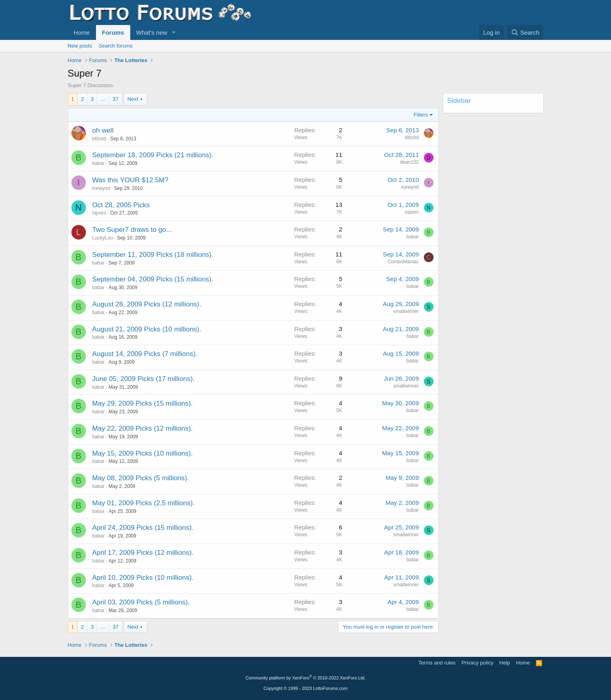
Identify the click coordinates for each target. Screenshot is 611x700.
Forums (113, 32)
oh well (103, 130)
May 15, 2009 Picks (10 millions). (143, 453)
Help (505, 663)
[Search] (525, 32)
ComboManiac (403, 262)
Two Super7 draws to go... (132, 230)
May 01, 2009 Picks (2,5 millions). (144, 503)
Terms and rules (437, 663)
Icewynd (101, 188)
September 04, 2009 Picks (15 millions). (153, 279)
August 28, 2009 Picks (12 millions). (147, 304)
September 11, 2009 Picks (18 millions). (153, 255)
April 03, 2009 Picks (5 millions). (141, 602)
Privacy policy (477, 663)
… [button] (103, 99)
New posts (80, 46)
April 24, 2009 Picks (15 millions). (143, 528)
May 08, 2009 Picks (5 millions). (141, 478)
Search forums (116, 46)
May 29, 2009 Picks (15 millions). (143, 403)
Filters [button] (421, 115)
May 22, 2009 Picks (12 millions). (143, 428)
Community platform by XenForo (306, 678)
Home (82, 32)
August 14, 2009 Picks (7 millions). (145, 354)
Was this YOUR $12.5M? (130, 180)
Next (133, 99)
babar (99, 163)
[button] (173, 32)
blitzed (99, 139)
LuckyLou (103, 238)
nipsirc (99, 213)
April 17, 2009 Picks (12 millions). (143, 553)
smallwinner (406, 311)
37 (115, 99)
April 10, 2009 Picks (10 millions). (143, 578)
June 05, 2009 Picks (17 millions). (144, 379)
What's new (152, 32)
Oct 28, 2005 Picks (121, 205)
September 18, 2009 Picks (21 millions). (153, 155)
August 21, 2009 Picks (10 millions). (147, 329)
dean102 (410, 162)
